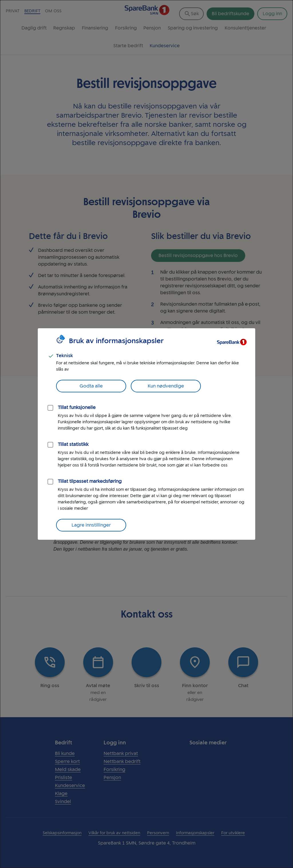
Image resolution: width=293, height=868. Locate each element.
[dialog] (146, 434)
